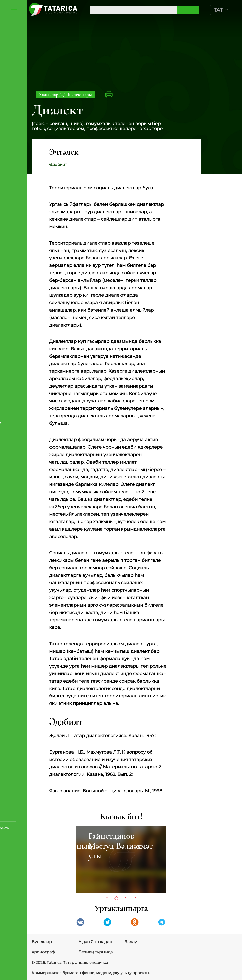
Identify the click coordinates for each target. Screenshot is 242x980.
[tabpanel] (121, 860)
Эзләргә (194, 10)
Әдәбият (58, 164)
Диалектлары (79, 94)
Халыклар (49, 94)
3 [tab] (126, 898)
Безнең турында (95, 952)
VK (80, 922)
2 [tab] (116, 898)
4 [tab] (135, 898)
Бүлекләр (42, 942)
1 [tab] (107, 898)
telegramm (162, 922)
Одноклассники (135, 922)
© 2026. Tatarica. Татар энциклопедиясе (68, 963)
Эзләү (131, 942)
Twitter (107, 922)
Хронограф (43, 952)
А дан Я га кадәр (95, 942)
